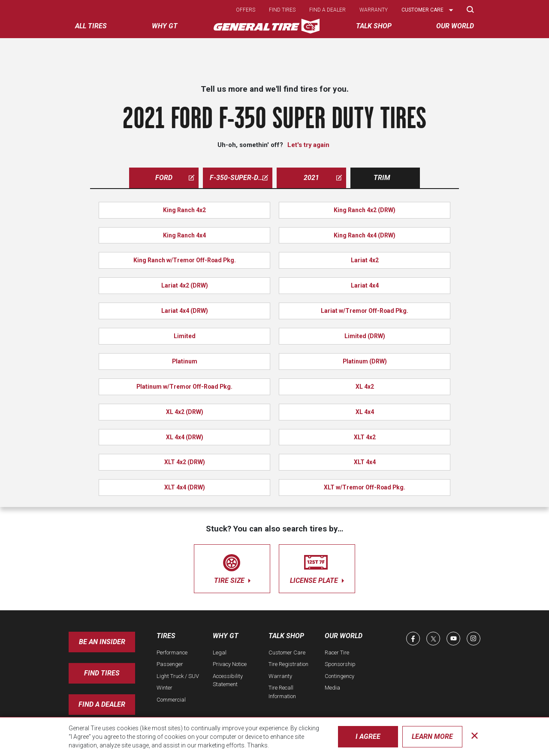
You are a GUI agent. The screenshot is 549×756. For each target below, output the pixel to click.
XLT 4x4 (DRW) (185, 487)
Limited (185, 336)
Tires (166, 636)
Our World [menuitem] (455, 26)
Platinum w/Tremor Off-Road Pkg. (184, 387)
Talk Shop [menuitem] (374, 26)
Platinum (185, 361)
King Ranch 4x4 (184, 235)
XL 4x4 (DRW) (185, 437)
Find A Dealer (102, 704)
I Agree (368, 736)
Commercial (171, 700)
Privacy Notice (230, 664)
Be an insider (102, 642)
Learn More (432, 736)
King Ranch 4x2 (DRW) (365, 210)
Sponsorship (340, 664)
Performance (172, 652)
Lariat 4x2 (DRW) (185, 285)
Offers (246, 10)
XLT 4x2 (365, 437)
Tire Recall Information (282, 692)
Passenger (170, 664)
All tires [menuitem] (91, 26)
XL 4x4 (365, 412)
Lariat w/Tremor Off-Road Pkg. (365, 311)
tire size (232, 567)
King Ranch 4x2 (184, 210)
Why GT (226, 636)
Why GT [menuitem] (165, 26)
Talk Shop (286, 636)
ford (175, 178)
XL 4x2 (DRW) (185, 412)
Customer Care (287, 652)
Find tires (282, 10)
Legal (220, 652)
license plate (317, 567)
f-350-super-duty (240, 178)
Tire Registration (288, 664)
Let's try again (308, 145)
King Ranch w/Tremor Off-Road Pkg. (185, 260)
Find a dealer (327, 10)
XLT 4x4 (365, 462)
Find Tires (102, 673)
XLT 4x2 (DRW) (185, 462)
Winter (164, 688)
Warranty (374, 10)
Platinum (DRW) (365, 361)
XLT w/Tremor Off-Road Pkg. (365, 487)
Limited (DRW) (365, 336)
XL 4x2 (365, 387)
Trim (382, 178)
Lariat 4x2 (365, 260)
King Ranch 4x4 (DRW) (365, 235)
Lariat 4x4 (365, 285)
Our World (344, 636)
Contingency (339, 676)
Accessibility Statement (228, 680)
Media (332, 688)
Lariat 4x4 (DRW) (185, 311)
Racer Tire (337, 652)
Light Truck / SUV (178, 676)
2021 (323, 178)
